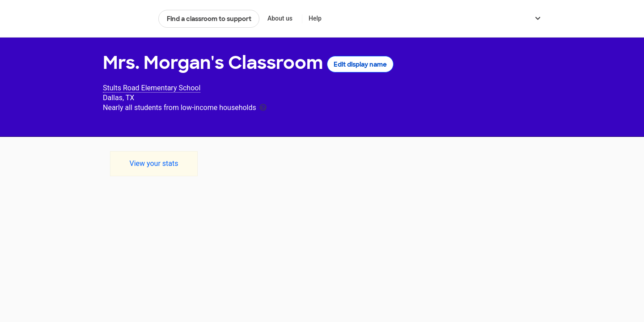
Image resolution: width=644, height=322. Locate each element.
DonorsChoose (127, 19)
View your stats (154, 163)
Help (315, 18)
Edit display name (360, 64)
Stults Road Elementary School (152, 88)
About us (280, 18)
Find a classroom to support (209, 19)
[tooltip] (263, 107)
